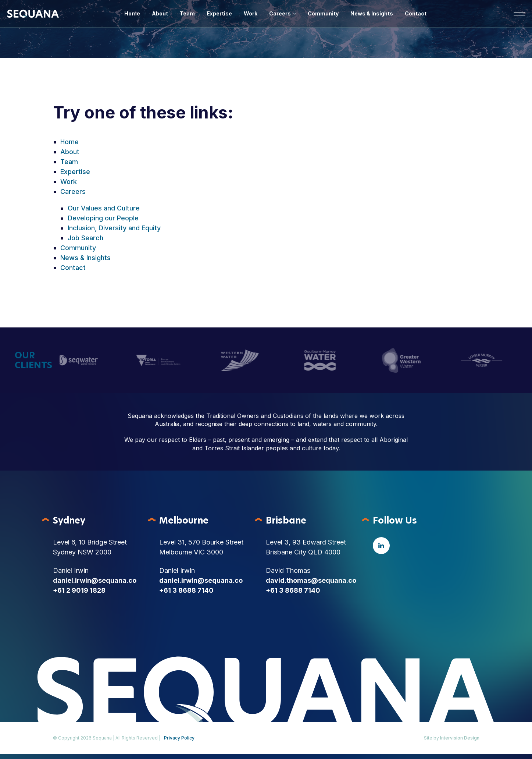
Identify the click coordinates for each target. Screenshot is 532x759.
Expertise (219, 13)
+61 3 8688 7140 (186, 590)
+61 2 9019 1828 (79, 590)
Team (187, 13)
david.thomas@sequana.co (311, 580)
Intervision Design (460, 738)
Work (251, 13)
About (160, 13)
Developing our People (103, 218)
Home (132, 13)
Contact (416, 13)
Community (323, 13)
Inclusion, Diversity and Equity (114, 228)
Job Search (85, 238)
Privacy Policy (179, 738)
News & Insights (372, 13)
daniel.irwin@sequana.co (95, 580)
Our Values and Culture (104, 208)
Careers (280, 13)
